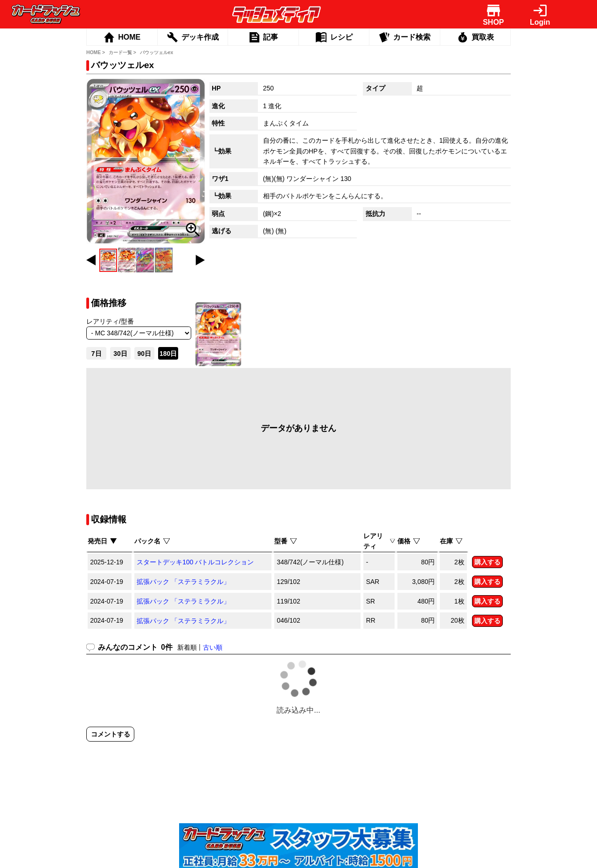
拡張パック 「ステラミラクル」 (183, 582)
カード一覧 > (122, 52)
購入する (487, 562)
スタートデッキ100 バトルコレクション (195, 562)
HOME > (96, 52)
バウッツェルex (157, 52)
